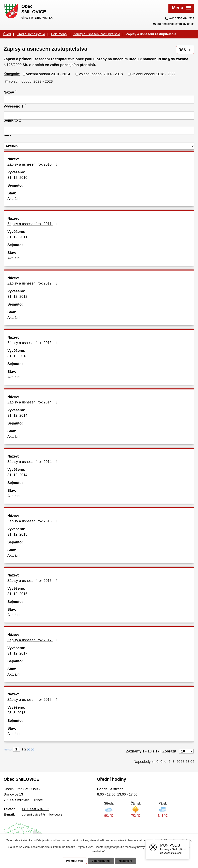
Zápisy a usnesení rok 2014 (33, 402)
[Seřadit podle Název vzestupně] (16, 91)
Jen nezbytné (101, 861)
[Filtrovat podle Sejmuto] (99, 131)
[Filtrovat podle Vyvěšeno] (99, 116)
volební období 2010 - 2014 (48, 74)
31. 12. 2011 (17, 237)
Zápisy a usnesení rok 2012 (33, 283)
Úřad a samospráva (31, 34)
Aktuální (14, 199)
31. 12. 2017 (17, 653)
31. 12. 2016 (17, 594)
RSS (186, 50)
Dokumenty (59, 34)
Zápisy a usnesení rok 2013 (33, 343)
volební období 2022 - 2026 (31, 81)
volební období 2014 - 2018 (101, 74)
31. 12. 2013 (17, 356)
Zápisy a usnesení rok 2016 (33, 581)
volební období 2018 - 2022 (154, 74)
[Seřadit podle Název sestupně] (16, 92)
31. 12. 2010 (17, 178)
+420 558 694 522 (182, 18)
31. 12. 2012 (17, 297)
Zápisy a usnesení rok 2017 (33, 640)
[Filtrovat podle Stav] (99, 146)
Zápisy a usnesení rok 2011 (33, 224)
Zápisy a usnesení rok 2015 (33, 521)
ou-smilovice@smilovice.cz (176, 24)
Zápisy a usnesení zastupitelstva (97, 34)
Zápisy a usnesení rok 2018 (33, 700)
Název (9, 92)
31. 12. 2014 (17, 415)
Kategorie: (12, 74)
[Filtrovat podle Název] (99, 100)
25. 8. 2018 (16, 713)
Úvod (7, 34)
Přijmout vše (74, 861)
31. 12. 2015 (17, 534)
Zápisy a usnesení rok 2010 (33, 164)
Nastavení (125, 861)
